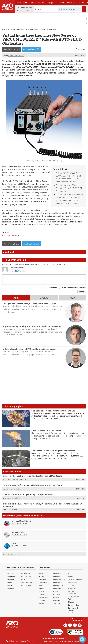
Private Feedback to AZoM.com (73, 288)
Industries (57, 588)
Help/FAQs (57, 600)
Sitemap (71, 602)
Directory (42, 3)
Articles (42, 576)
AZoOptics (9, 582)
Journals (42, 600)
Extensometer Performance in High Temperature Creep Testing (33, 485)
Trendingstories (72, 298)
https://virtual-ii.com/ (11, 236)
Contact (71, 585)
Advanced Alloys (19, 532)
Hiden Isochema (12, 510)
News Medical (26, 582)
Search (71, 576)
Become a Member (75, 579)
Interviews (57, 576)
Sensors (15, 543)
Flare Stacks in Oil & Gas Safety (46, 431)
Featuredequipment (44, 298)
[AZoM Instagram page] (27, 11)
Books (41, 585)
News (13, 29)
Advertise (72, 588)
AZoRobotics (10, 576)
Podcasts (57, 594)
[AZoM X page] (24, 11)
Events (41, 594)
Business (21, 29)
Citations (9, 252)
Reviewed (81, 49)
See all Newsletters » (11, 554)
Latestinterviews (16, 298)
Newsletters (73, 582)
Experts (56, 597)
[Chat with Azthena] (82, 639)
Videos (41, 591)
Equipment (43, 582)
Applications (58, 585)
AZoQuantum (26, 576)
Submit (82, 291)
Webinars (57, 573)
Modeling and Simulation (36, 29)
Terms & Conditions (72, 592)
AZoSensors (25, 573)
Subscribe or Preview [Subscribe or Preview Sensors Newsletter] (20, 546)
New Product (52, 29)
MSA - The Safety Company (16, 480)
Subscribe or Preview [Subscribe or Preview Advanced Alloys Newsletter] (20, 534)
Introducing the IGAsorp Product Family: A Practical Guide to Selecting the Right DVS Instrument (43, 505)
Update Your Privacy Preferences (20, 641)
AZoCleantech (11, 579)
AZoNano (9, 573)
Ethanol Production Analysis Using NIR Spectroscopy (28, 494)
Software (42, 603)
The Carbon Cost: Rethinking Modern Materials (54, 451)
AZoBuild (9, 585)
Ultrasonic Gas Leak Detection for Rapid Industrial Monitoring (32, 476)
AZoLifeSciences (27, 585)
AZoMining (10, 588)
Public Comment (50, 288)
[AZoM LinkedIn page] (18, 11)
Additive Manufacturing (22, 521)
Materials (57, 582)
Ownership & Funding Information (73, 610)
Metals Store (44, 597)
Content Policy (73, 605)
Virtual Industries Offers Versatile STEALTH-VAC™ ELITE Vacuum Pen (69, 188)
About (70, 573)
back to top (77, 619)
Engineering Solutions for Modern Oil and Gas (53, 411)
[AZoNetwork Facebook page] (21, 11)
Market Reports (59, 579)
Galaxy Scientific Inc (14, 498)
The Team (57, 603)
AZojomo (57, 591)
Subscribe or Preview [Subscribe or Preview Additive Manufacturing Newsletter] (20, 523)
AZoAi (23, 579)
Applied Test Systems (14, 489)
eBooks (41, 588)
